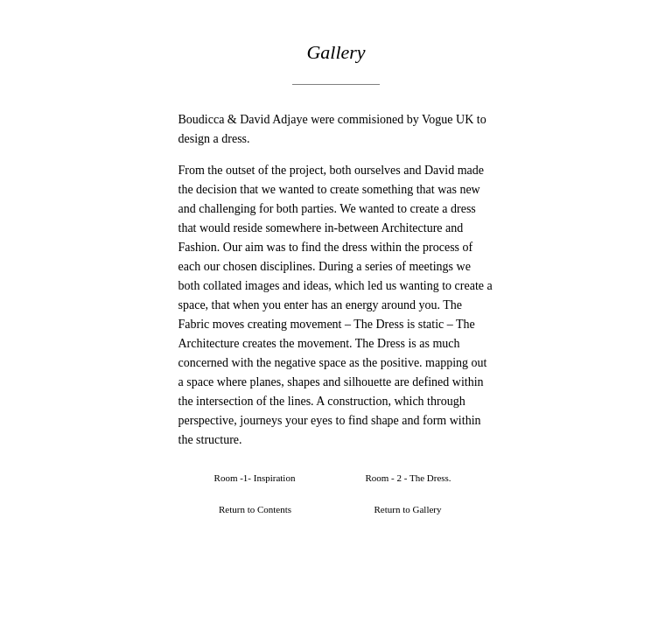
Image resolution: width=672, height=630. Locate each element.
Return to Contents (255, 509)
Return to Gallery (408, 509)
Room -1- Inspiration (255, 478)
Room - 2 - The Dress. (408, 478)
